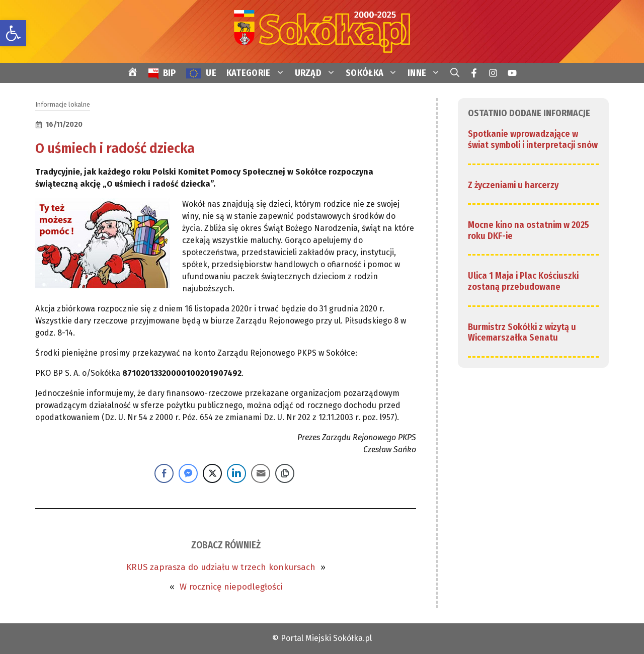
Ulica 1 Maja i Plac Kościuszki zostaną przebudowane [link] (523, 281)
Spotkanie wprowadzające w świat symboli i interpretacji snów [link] (533, 139)
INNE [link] (426, 73)
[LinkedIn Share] (236, 473)
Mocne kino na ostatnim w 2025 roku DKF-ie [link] (529, 230)
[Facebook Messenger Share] (188, 473)
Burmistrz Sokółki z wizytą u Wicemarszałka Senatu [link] (522, 333)
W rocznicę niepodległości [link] (231, 587)
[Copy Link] (285, 473)
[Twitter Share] (212, 473)
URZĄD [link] (318, 73)
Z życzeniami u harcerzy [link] (513, 185)
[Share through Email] (261, 473)
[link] (13, 33)
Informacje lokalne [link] (63, 104)
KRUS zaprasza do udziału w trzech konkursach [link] (221, 567)
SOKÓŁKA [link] (374, 73)
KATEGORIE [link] (258, 73)
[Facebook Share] (164, 473)
